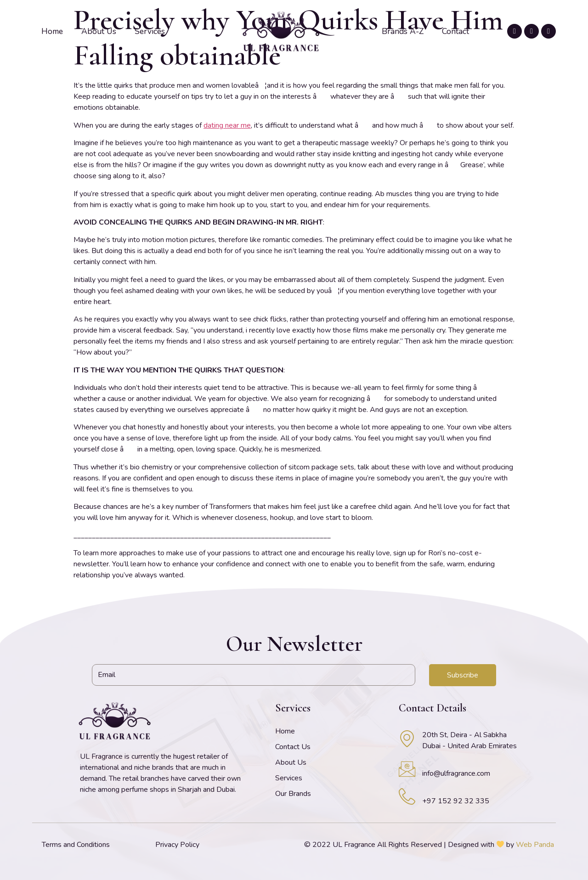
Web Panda (535, 845)
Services (150, 31)
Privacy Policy (177, 845)
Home (52, 31)
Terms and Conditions (76, 845)
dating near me (227, 125)
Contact (455, 31)
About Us (99, 31)
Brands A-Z (403, 31)
